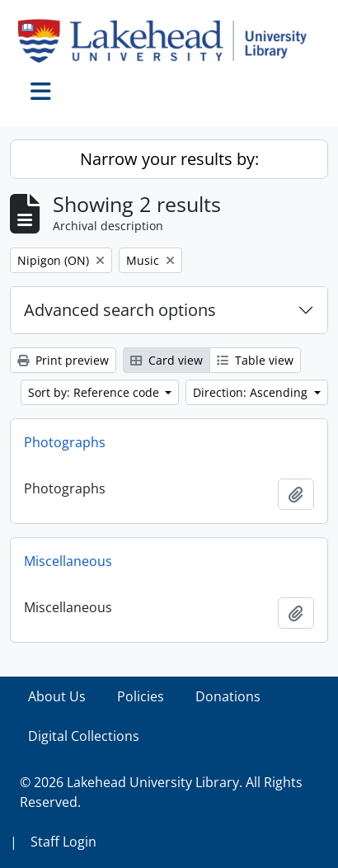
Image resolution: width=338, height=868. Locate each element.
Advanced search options (120, 310)
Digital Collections (84, 736)
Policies (141, 696)
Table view (255, 360)
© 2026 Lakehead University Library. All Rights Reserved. (161, 792)
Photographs (65, 442)
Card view (167, 360)
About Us (57, 696)
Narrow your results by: (169, 159)
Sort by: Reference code (95, 392)
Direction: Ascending (252, 392)
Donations (228, 696)
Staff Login (63, 842)
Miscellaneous (68, 561)
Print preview (63, 360)
